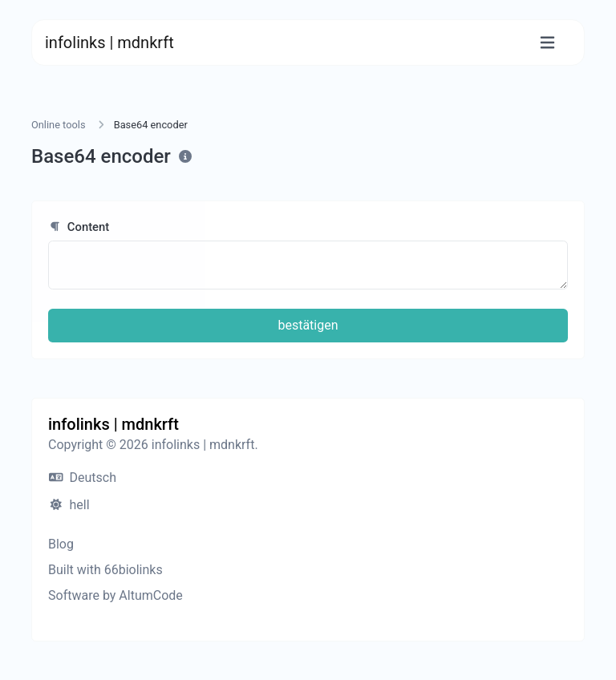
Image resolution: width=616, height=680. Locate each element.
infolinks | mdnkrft (109, 42)
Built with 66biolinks (105, 570)
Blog (61, 544)
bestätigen (308, 325)
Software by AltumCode (115, 595)
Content (79, 227)
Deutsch (83, 478)
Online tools (59, 125)
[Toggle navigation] (547, 43)
